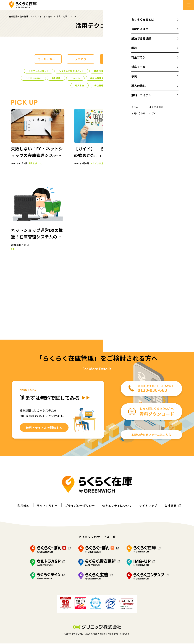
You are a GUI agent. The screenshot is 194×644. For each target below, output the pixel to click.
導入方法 (80, 85)
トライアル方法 (122, 78)
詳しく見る (165, 158)
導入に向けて (113, 59)
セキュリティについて (118, 506)
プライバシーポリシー (79, 506)
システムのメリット (39, 71)
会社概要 (173, 506)
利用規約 (21, 506)
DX (117, 85)
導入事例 (118, 71)
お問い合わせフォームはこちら (151, 435)
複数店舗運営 (97, 78)
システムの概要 (158, 71)
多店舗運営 (100, 85)
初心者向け (146, 78)
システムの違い (33, 78)
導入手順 (56, 78)
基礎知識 (99, 71)
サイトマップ (150, 506)
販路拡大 (173, 306)
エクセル (75, 78)
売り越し (163, 246)
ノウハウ (81, 59)
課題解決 (146, 59)
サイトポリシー (45, 506)
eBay (162, 231)
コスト (165, 78)
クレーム (161, 313)
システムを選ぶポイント (71, 71)
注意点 (136, 71)
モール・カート (48, 59)
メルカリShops (167, 216)
